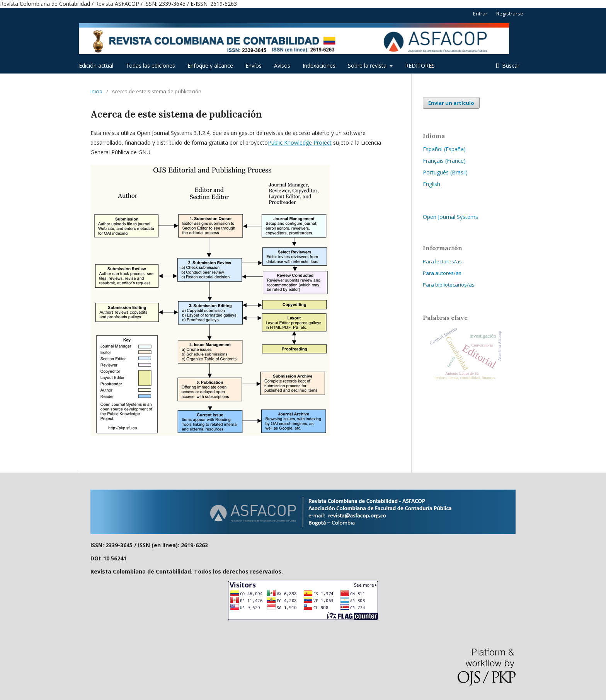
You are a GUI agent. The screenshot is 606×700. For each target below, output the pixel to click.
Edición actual (96, 66)
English (432, 184)
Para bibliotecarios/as (449, 285)
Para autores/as (442, 273)
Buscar (510, 66)
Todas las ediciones (150, 66)
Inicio (96, 91)
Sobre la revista (368, 66)
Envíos (254, 66)
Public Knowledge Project (300, 143)
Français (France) (444, 161)
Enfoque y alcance (210, 66)
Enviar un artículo (451, 103)
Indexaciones (319, 66)
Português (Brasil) (445, 172)
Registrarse (510, 14)
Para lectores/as (442, 261)
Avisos (282, 66)
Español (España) (444, 149)
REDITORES (420, 66)
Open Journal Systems (450, 217)
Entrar (480, 14)
